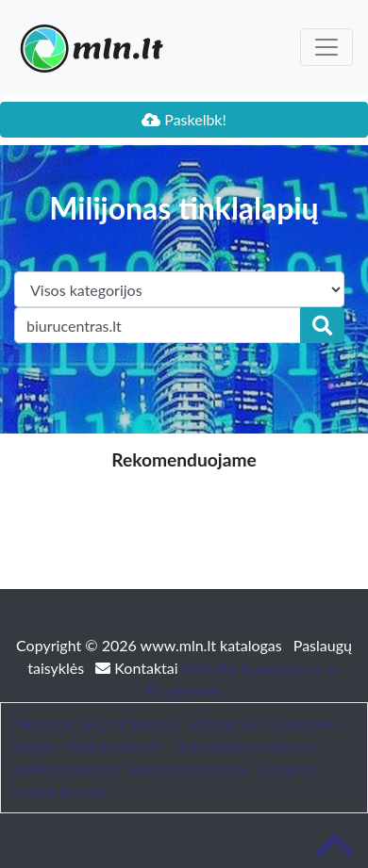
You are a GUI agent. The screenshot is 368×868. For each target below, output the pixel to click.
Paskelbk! (184, 119)
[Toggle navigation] (326, 47)
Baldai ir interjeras (188, 769)
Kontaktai (138, 668)
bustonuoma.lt (114, 746)
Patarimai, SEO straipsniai (94, 723)
